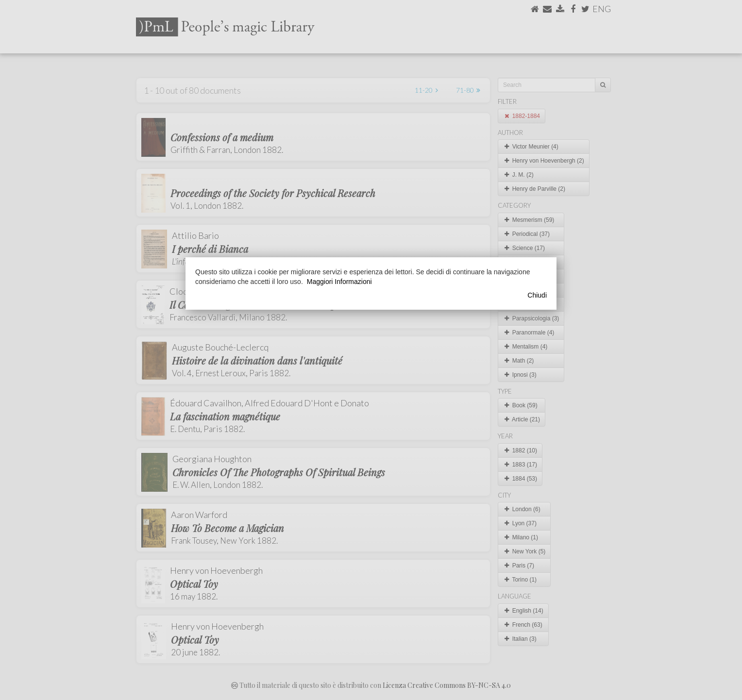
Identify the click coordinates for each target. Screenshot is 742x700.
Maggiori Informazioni (339, 282)
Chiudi (537, 295)
